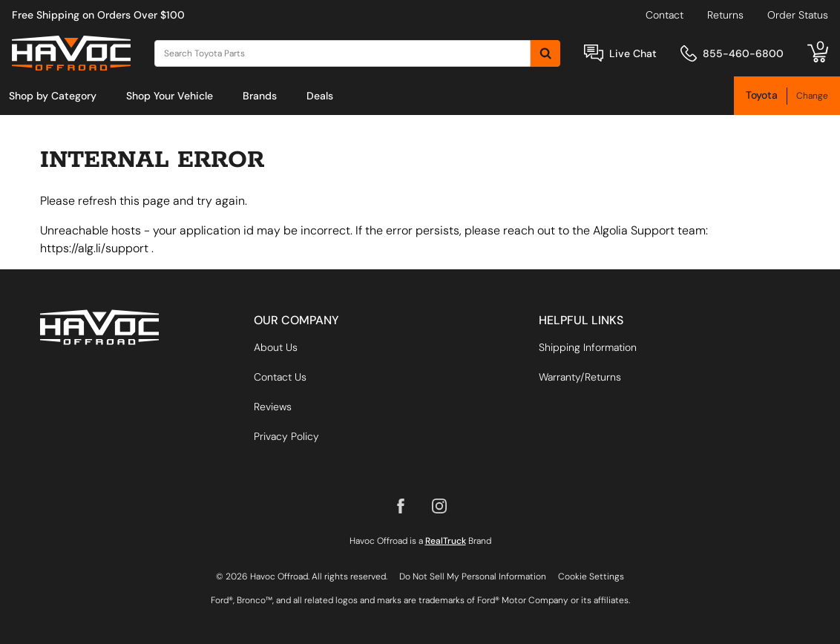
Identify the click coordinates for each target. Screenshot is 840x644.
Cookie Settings (591, 576)
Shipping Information (588, 347)
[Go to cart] (818, 53)
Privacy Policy (286, 436)
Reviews (273, 407)
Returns (725, 15)
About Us (276, 347)
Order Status (798, 15)
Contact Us (280, 377)
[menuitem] (53, 96)
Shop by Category (53, 96)
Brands (260, 96)
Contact (665, 15)
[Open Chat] (594, 53)
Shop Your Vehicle (170, 96)
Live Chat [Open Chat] (633, 53)
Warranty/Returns (580, 377)
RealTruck (446, 541)
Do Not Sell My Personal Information (473, 576)
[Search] (342, 53)
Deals (320, 96)
